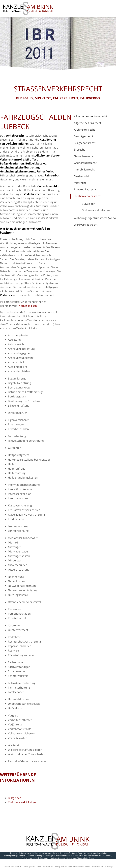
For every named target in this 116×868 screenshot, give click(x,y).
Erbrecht (79, 150)
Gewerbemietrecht (86, 156)
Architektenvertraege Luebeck (100, 856)
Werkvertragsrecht (86, 225)
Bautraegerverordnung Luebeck (52, 858)
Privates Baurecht (85, 189)
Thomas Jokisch (27, 306)
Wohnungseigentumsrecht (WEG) (95, 218)
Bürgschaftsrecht (85, 143)
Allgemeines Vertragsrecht (90, 116)
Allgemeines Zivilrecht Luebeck (21, 853)
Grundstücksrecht (85, 163)
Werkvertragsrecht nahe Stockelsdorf (92, 853)
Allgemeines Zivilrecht (87, 123)
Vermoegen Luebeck (43, 856)
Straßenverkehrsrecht (88, 196)
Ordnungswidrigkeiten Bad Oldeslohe (19, 856)
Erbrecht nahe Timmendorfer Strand (80, 858)
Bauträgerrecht (84, 136)
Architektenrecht (84, 130)
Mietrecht (80, 183)
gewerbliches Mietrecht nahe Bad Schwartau (69, 856)
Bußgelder (88, 204)
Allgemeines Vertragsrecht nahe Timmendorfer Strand (56, 853)
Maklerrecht (81, 176)
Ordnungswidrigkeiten (96, 210)
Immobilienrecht (84, 169)
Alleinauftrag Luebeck (31, 858)
